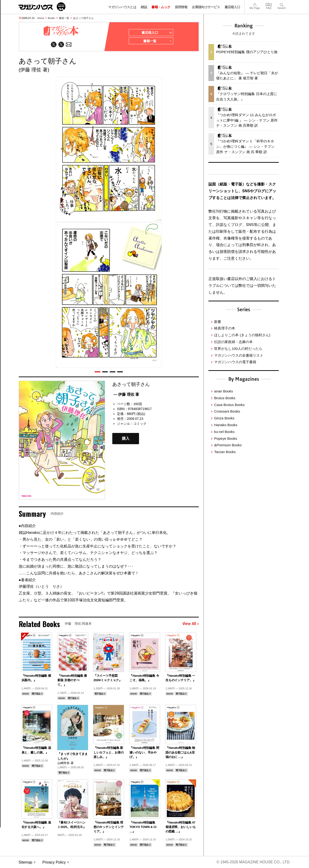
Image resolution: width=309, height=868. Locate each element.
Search (282, 4)
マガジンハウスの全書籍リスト (239, 355)
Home (40, 18)
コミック (140, 424)
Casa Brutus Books (229, 405)
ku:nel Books (224, 432)
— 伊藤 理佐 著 (126, 394)
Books (51, 18)
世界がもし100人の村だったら (238, 349)
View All (191, 624)
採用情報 (181, 7)
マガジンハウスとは (122, 7)
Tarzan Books (225, 452)
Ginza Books (224, 418)
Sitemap (25, 862)
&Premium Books (228, 445)
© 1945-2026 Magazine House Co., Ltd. (253, 862)
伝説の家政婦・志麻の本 (233, 342)
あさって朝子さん (83, 18)
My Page (255, 4)
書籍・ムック (161, 7)
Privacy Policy (54, 862)
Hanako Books (226, 425)
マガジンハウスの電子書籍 (235, 362)
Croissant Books (227, 411)
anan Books (223, 391)
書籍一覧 (64, 18)
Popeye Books (226, 438)
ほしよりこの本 (242, 335)
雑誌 (144, 7)
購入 (126, 439)
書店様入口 (232, 7)
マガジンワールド (42, 7)
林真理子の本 (225, 328)
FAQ (269, 4)
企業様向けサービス (206, 7)
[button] (98, 372)
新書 (218, 322)
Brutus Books (225, 398)
